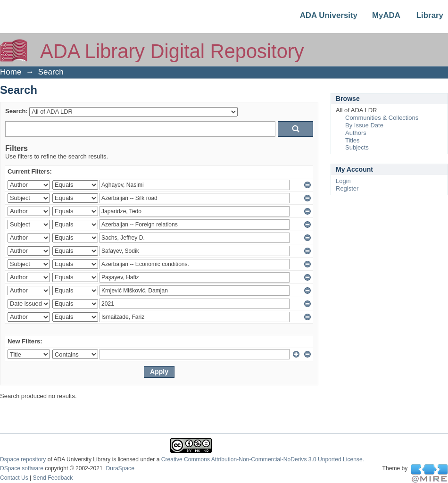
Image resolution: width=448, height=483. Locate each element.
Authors (356, 133)
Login (343, 181)
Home (11, 72)
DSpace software (22, 468)
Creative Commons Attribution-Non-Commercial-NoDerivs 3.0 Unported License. (263, 459)
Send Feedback (53, 478)
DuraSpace (120, 468)
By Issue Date (364, 125)
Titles (353, 140)
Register (347, 188)
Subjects (357, 147)
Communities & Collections (382, 118)
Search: (17, 111)
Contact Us (14, 478)
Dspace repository (23, 459)
